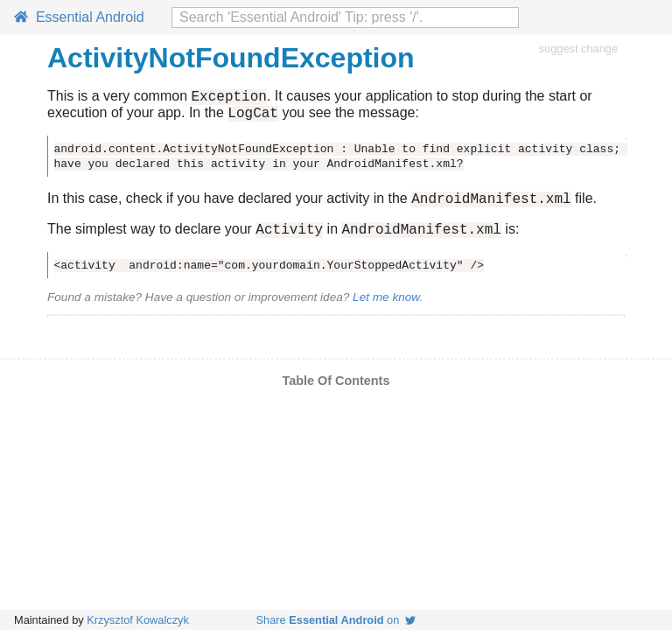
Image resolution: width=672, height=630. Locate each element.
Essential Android (79, 17)
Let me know (386, 308)
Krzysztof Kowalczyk (138, 620)
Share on (336, 620)
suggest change (578, 49)
